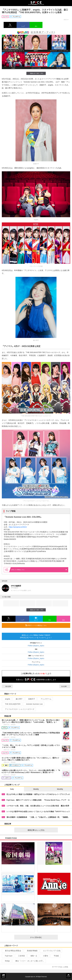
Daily (12, 789)
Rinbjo (6, 961)
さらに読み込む (43, 937)
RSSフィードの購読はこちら (47, 625)
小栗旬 (44, 956)
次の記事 (65, 686)
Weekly (36, 789)
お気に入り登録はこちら (39, 570)
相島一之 (33, 956)
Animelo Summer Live (33, 704)
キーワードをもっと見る (61, 967)
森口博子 (18, 699)
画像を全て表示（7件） (36, 73)
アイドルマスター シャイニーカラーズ (19, 709)
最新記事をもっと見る (42, 830)
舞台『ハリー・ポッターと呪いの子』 (29, 961)
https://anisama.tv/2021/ (18, 527)
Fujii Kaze (8, 956)
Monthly (60, 789)
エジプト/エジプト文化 (51, 951)
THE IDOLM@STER (12, 704)
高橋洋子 (31, 699)
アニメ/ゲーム (45, 699)
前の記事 (7, 686)
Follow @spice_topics (36, 646)
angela (6, 699)
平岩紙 (55, 956)
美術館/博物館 (31, 951)
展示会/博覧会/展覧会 (12, 951)
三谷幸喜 (20, 956)
